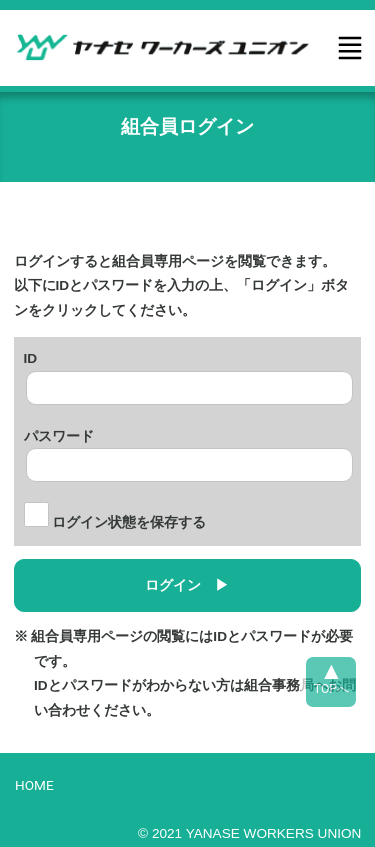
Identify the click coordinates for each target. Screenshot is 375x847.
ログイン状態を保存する (115, 522)
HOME (34, 785)
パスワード (59, 434)
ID (31, 356)
